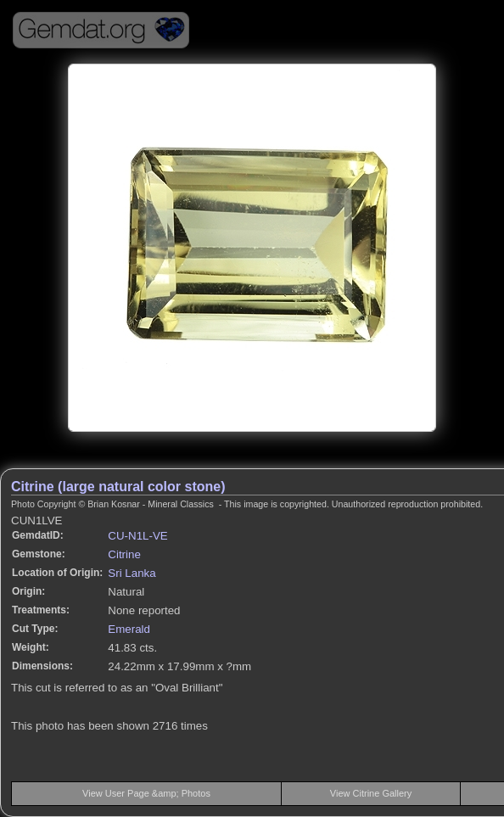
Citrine (124, 554)
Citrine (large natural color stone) (118, 487)
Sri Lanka (132, 573)
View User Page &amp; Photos (146, 793)
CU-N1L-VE (137, 536)
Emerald (129, 629)
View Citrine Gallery (371, 793)
